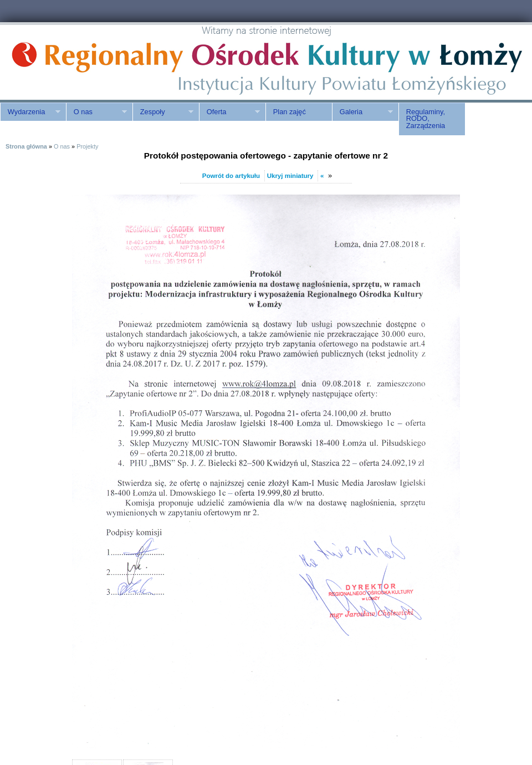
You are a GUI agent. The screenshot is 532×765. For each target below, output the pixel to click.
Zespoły (163, 112)
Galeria (362, 112)
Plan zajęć (290, 112)
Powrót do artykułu (231, 176)
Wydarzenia (30, 112)
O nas (96, 112)
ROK (94, 62)
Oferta (229, 112)
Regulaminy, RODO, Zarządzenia (426, 119)
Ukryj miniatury (290, 176)
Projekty (87, 146)
